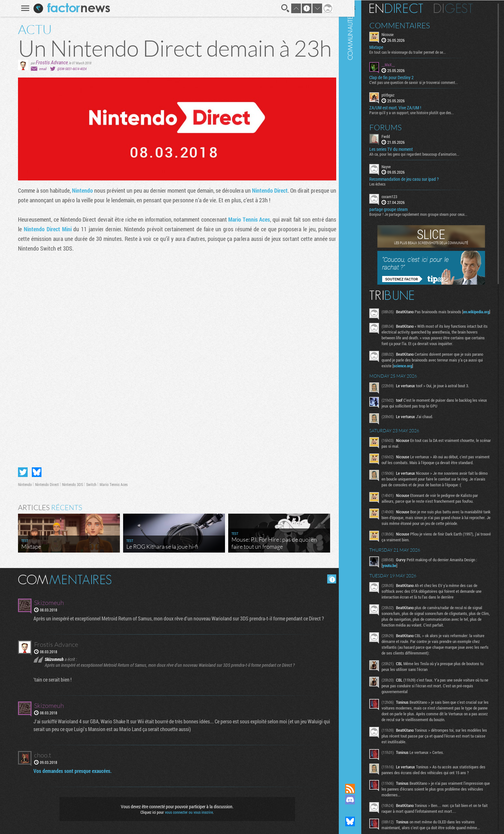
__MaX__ (399, 64)
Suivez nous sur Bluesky (361, 821)
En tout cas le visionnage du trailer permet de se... (419, 52)
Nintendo (81, 190)
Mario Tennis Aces (247, 219)
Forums (396, 127)
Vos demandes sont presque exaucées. (71, 771)
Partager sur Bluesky (34, 472)
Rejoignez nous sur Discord (361, 800)
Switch (89, 484)
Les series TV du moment (402, 149)
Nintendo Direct (268, 190)
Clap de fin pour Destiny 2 (402, 77)
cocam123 (400, 196)
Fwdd (397, 136)
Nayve (397, 166)
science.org (429, 367)
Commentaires (411, 25)
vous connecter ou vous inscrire (187, 812)
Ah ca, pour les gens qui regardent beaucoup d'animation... (425, 153)
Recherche (283, 8)
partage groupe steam (399, 209)
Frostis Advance (50, 62)
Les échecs (388, 184)
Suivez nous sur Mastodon (361, 811)
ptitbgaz (399, 95)
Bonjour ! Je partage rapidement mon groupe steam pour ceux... (429, 214)
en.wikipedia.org (406, 317)
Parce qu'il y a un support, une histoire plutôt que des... (423, 112)
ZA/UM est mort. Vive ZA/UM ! (406, 107)
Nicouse (398, 34)
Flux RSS (361, 789)
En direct (407, 8)
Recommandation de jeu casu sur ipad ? (415, 179)
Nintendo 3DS (70, 484)
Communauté (361, 386)
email (40, 69)
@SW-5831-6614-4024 (70, 69)
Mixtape (387, 47)
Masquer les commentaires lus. (329, 579)
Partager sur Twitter (21, 472)
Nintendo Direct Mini (45, 229)
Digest (464, 8)
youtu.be (400, 579)
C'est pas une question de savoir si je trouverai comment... (425, 82)
